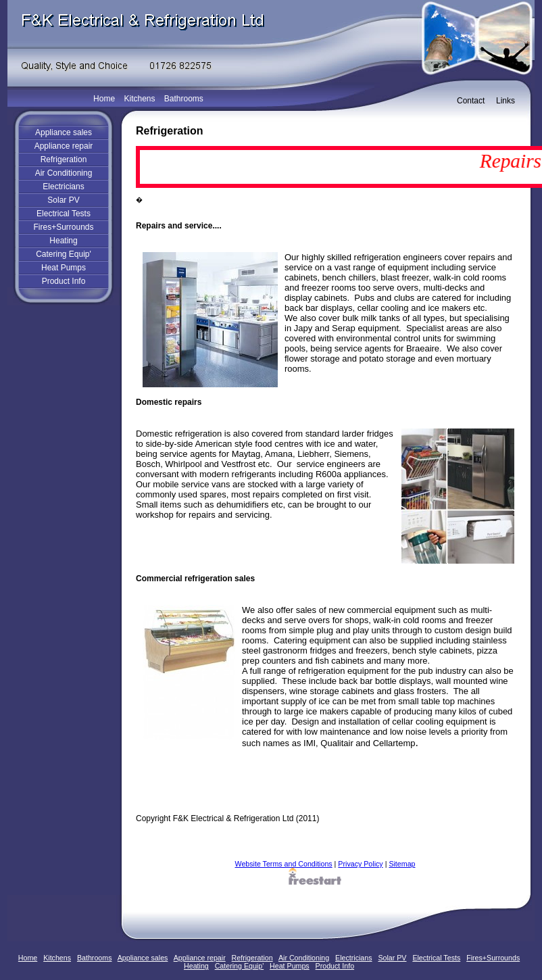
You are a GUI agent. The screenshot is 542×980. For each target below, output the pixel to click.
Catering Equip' (64, 254)
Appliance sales (64, 132)
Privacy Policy (360, 864)
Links (506, 101)
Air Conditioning (64, 173)
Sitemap (402, 864)
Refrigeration (64, 160)
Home (104, 99)
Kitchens (139, 99)
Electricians (63, 187)
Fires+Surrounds (63, 227)
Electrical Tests (64, 214)
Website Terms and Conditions (284, 864)
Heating (63, 241)
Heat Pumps (64, 268)
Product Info (64, 281)
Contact (471, 101)
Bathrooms (184, 99)
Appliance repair (64, 146)
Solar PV (63, 200)
